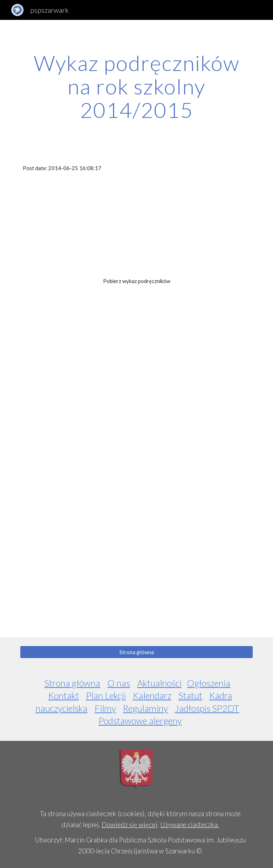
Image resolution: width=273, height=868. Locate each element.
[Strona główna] (136, 652)
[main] (136, 86)
